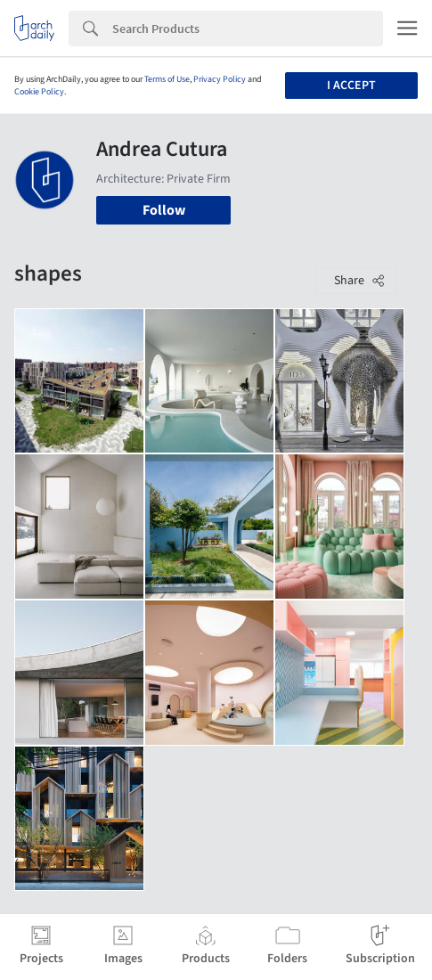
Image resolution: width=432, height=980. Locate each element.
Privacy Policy (220, 79)
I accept (351, 86)
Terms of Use (167, 79)
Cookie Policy (39, 92)
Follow (164, 210)
